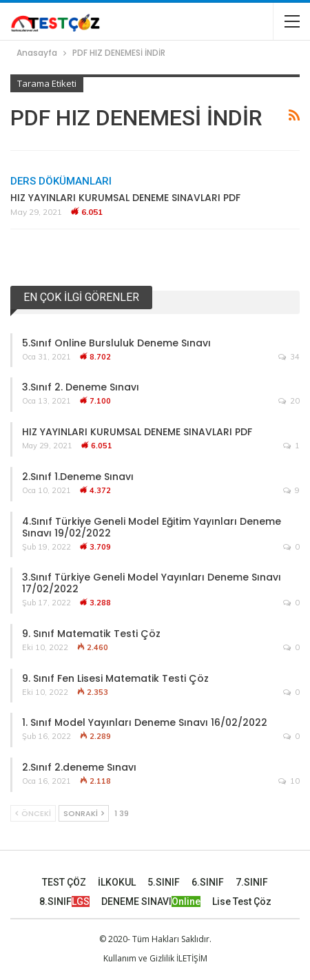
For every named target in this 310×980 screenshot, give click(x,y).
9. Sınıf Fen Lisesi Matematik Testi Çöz (115, 678)
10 (289, 781)
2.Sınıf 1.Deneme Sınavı (78, 477)
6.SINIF (208, 882)
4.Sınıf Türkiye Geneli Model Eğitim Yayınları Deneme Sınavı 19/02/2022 (152, 527)
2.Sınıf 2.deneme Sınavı (79, 767)
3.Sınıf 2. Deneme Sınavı (81, 387)
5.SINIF (164, 882)
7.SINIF (252, 882)
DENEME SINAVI (151, 901)
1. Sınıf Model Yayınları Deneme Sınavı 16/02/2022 (145, 722)
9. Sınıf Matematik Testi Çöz (91, 634)
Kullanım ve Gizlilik (139, 958)
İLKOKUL (117, 882)
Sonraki (84, 813)
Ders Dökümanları (61, 181)
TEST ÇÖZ (64, 882)
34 (289, 357)
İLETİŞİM (192, 958)
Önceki (33, 813)
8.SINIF (64, 901)
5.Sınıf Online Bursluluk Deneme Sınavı (116, 343)
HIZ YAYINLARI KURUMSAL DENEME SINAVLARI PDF (125, 198)
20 (289, 401)
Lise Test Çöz (242, 901)
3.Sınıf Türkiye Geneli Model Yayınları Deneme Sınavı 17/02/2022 (152, 583)
